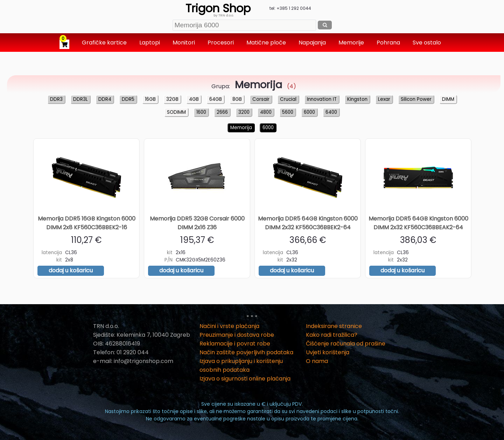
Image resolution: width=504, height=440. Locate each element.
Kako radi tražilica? (332, 335)
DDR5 (128, 99)
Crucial (288, 99)
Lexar (384, 99)
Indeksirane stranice (334, 326)
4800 (266, 112)
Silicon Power (416, 99)
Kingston (357, 99)
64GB (216, 99)
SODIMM (176, 112)
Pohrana (389, 43)
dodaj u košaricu (71, 270)
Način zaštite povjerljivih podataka (246, 352)
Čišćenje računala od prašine (346, 344)
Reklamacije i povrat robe (235, 344)
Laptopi (150, 43)
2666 (222, 112)
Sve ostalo (428, 43)
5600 (288, 112)
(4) (264, 86)
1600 (201, 112)
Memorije (352, 43)
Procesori (221, 43)
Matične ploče (267, 43)
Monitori (184, 43)
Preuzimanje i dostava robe (237, 335)
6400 (331, 112)
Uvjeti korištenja (328, 352)
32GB (172, 99)
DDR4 (105, 99)
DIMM (448, 99)
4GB (194, 99)
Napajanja (313, 43)
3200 (244, 112)
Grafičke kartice (105, 43)
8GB (237, 99)
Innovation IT (322, 99)
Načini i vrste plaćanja (229, 326)
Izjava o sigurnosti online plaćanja (245, 379)
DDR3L (80, 99)
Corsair (261, 99)
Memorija (241, 128)
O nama (317, 361)
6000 (309, 112)
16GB (150, 99)
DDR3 (56, 99)
